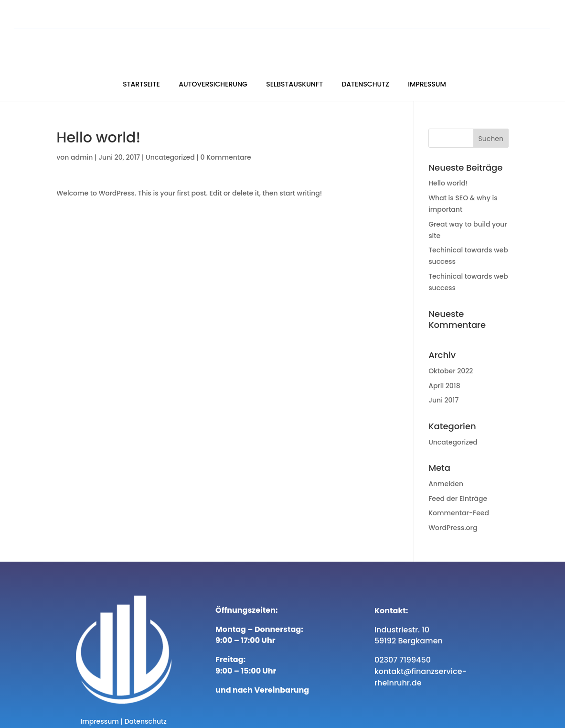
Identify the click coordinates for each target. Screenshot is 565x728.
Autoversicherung (280, 45)
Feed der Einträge (458, 477)
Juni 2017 (443, 378)
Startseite (208, 45)
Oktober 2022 (451, 349)
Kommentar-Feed (459, 491)
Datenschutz (433, 45)
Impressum (494, 45)
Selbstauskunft (361, 45)
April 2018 (444, 364)
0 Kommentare (226, 135)
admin (82, 135)
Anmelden (446, 462)
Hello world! (448, 161)
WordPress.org (453, 506)
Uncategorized (170, 135)
